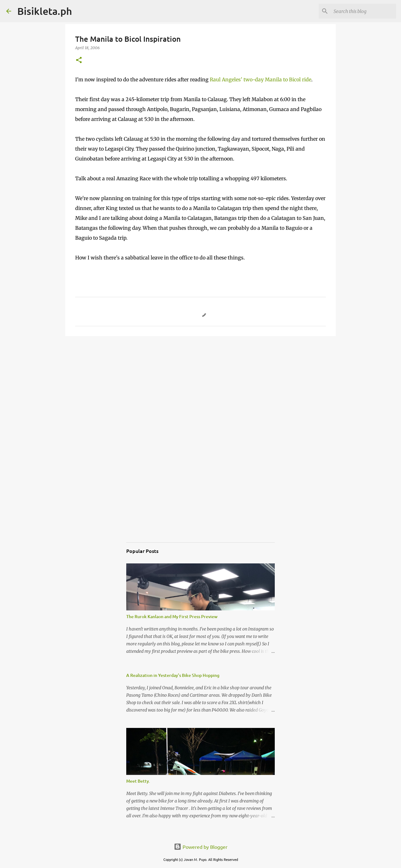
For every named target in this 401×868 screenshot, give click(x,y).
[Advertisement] (200, 389)
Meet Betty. (138, 781)
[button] (79, 60)
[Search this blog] (364, 11)
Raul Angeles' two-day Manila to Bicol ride (261, 79)
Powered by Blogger (201, 847)
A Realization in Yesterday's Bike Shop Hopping (173, 675)
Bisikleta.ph (45, 11)
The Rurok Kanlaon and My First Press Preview (172, 616)
